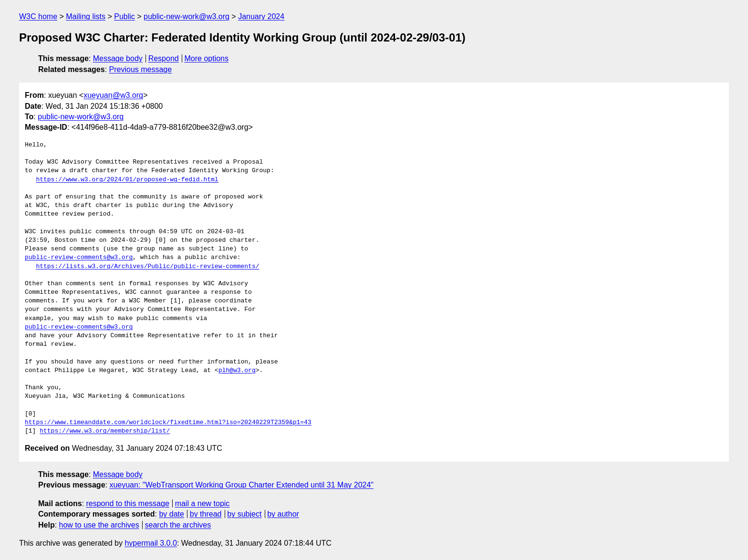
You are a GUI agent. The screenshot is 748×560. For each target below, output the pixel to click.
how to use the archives (99, 525)
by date (171, 514)
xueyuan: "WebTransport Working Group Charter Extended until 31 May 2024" (241, 485)
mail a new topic (203, 503)
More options (207, 58)
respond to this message (127, 503)
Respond (164, 58)
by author (283, 514)
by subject (244, 514)
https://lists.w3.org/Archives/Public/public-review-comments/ (147, 267)
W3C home (38, 16)
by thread (206, 514)
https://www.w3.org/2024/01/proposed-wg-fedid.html (127, 180)
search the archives (178, 525)
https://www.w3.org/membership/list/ (105, 431)
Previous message (141, 69)
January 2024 (261, 16)
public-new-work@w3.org (187, 16)
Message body (118, 58)
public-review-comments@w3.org (79, 258)
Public (125, 16)
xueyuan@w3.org (113, 95)
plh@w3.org (237, 371)
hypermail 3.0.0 (151, 543)
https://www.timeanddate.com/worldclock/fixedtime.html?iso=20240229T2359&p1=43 (168, 423)
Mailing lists (86, 16)
